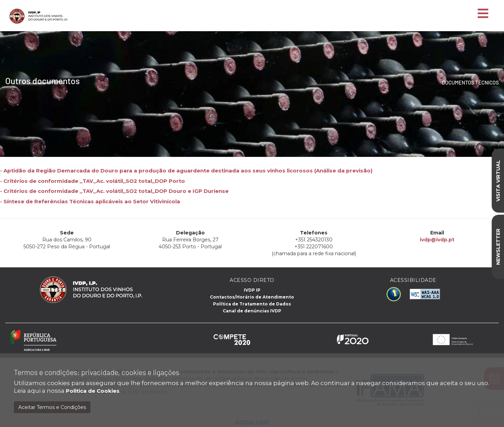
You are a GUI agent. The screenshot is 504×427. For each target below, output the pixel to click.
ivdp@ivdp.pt (437, 240)
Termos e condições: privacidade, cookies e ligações (97, 372)
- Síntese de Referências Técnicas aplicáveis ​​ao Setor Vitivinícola (90, 201)
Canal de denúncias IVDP (252, 311)
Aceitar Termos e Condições (52, 407)
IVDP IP (252, 290)
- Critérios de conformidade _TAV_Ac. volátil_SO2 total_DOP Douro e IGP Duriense (114, 191)
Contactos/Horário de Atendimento (252, 297)
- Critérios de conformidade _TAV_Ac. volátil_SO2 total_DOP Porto (92, 181)
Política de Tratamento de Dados (252, 304)
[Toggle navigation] (483, 14)
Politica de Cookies (93, 391)
